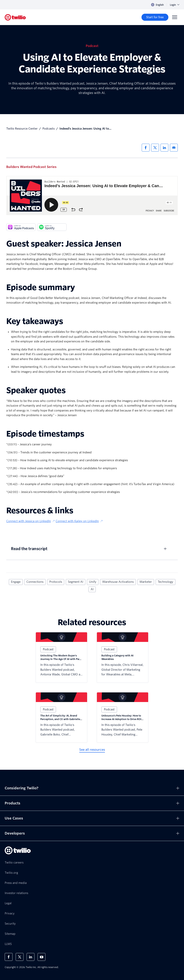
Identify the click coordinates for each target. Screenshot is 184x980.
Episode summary (41, 287)
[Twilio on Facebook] (9, 957)
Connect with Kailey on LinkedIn (79, 521)
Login (175, 5)
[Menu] (175, 17)
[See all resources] (92, 750)
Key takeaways (35, 321)
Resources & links (40, 511)
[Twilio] (15, 17)
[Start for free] (155, 17)
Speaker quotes (36, 390)
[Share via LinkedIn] (164, 148)
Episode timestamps (45, 434)
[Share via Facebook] (146, 148)
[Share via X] (155, 148)
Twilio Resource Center (22, 129)
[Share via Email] (174, 148)
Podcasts (49, 129)
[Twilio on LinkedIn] (31, 957)
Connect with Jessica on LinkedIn (31, 521)
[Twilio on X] (20, 957)
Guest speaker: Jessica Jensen (64, 244)
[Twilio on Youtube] (41, 957)
